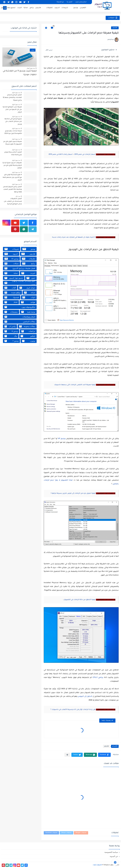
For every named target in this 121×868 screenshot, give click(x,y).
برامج (32, 8)
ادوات (29, 297)
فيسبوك (12, 297)
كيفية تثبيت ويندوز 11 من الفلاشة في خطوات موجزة (20, 73)
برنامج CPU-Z (98, 678)
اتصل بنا (69, 2)
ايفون (31, 278)
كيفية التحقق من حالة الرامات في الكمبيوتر (80, 600)
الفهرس (83, 8)
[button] (104, 755)
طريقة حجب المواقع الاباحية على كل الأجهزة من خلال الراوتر (12, 110)
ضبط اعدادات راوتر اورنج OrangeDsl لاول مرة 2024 (13, 132)
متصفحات (11, 312)
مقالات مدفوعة (27, 326)
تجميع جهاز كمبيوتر (8, 8)
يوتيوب (29, 341)
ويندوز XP (62, 439)
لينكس (28, 336)
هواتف (28, 302)
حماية (26, 8)
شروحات (65, 8)
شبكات (12, 264)
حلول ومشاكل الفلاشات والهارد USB (20, 283)
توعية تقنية (28, 312)
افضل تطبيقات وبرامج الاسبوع (20, 268)
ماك (11, 336)
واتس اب (10, 326)
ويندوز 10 (11, 259)
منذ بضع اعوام (31, 68)
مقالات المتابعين (20, 322)
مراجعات (28, 331)
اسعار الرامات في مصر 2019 (85, 154)
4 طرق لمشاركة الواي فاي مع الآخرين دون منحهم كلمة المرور (12, 177)
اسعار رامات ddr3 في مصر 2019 (60, 154)
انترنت (20, 8)
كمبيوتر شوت (97, 865)
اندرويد (57, 8)
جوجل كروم (27, 288)
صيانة (30, 293)
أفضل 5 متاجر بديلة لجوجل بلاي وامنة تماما (13, 154)
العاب (10, 288)
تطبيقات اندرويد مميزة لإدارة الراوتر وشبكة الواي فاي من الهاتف (12, 166)
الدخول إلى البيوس (85, 697)
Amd (11, 302)
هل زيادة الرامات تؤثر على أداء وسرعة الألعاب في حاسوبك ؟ (73, 710)
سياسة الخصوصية (111, 852)
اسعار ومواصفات (20, 317)
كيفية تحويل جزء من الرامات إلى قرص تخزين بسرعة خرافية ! (73, 493)
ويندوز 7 (11, 341)
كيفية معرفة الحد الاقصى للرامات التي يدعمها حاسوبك (75, 385)
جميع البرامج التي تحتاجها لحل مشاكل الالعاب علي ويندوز (13, 122)
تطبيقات (49, 8)
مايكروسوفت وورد (20, 307)
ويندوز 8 (11, 331)
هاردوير (38, 8)
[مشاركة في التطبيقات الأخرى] (67, 755)
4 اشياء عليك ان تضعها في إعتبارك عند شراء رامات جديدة (74, 237)
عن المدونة (60, 2)
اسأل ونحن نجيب (81, 2)
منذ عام (18, 196)
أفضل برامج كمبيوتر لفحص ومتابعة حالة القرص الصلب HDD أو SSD (12, 189)
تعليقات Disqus (66, 833)
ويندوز (76, 8)
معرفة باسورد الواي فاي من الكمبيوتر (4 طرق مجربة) (12, 143)
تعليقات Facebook (51, 833)
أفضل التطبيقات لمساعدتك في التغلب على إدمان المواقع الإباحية (13, 201)
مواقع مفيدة (12, 293)
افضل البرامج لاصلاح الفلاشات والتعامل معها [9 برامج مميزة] (12, 98)
